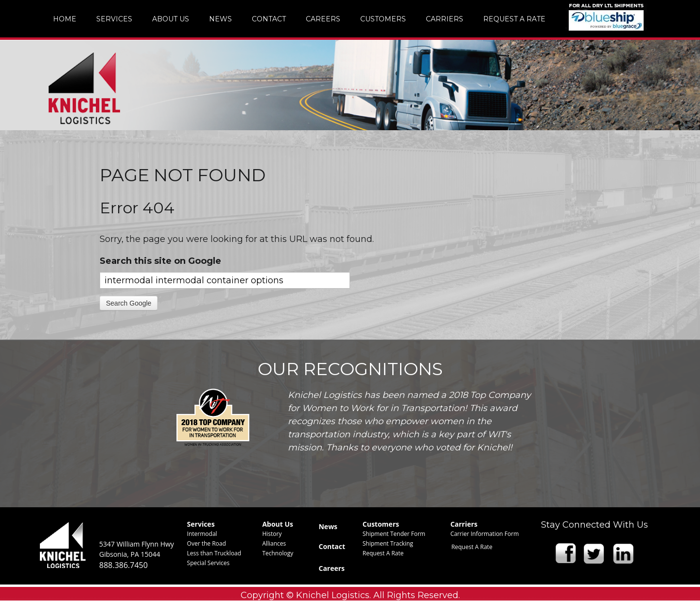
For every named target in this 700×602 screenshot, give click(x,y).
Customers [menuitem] (383, 19)
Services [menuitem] (114, 19)
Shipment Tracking (388, 543)
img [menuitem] (606, 17)
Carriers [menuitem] (445, 19)
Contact (332, 546)
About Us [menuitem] (171, 19)
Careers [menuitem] (323, 19)
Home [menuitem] (65, 19)
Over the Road (207, 543)
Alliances (274, 543)
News (328, 526)
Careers (332, 568)
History (272, 534)
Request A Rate (383, 553)
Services (201, 524)
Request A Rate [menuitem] (514, 19)
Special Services (209, 563)
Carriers (464, 524)
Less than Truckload (214, 553)
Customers (381, 524)
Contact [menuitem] (269, 19)
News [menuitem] (220, 19)
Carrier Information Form (484, 534)
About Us (278, 524)
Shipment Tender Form (394, 534)
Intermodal (202, 534)
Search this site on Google (160, 261)
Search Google (129, 303)
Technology (278, 553)
